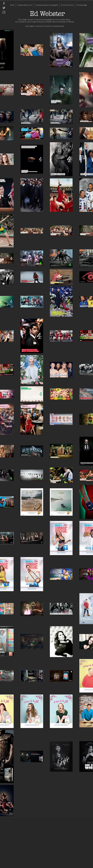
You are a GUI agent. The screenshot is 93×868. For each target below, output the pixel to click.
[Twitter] (4, 8)
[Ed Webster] (47, 14)
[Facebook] (4, 3)
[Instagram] (4, 12)
